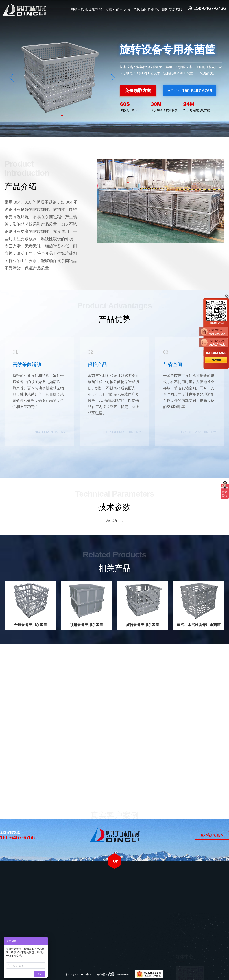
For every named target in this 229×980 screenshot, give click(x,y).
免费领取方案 (138, 91)
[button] (113, 78)
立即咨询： (190, 91)
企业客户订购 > (212, 835)
